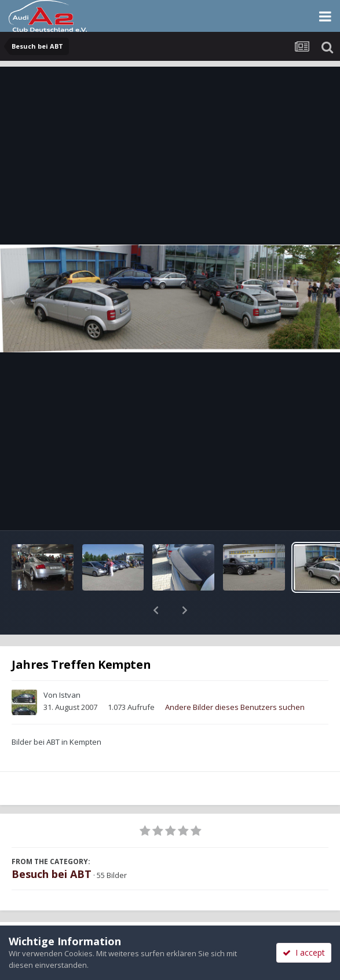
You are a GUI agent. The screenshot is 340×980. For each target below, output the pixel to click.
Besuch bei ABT (52, 844)
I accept (304, 952)
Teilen (85, 913)
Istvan (70, 665)
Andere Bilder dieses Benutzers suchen (235, 677)
